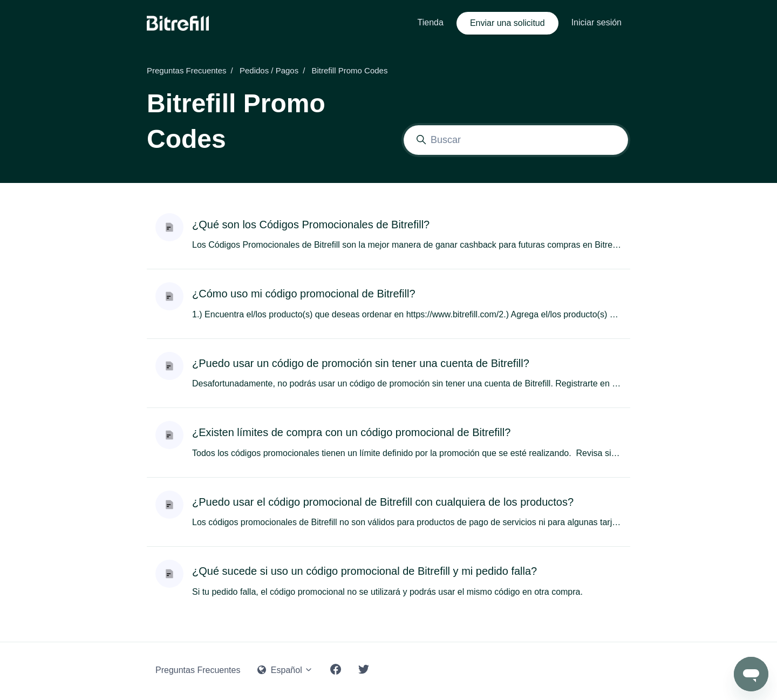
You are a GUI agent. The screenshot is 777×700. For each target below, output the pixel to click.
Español (285, 670)
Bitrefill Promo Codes (350, 70)
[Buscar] (516, 140)
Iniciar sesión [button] (597, 22)
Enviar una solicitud (507, 23)
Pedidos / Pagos (269, 70)
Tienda (431, 22)
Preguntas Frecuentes (187, 70)
